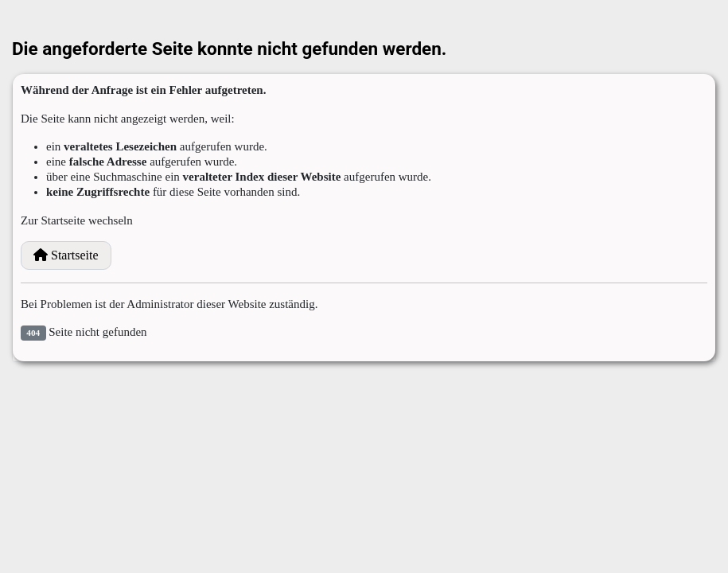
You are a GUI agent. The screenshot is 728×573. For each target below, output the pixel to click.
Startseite (66, 255)
